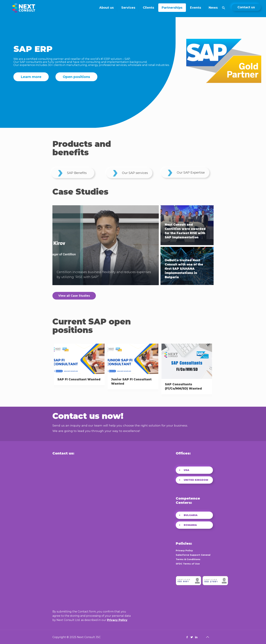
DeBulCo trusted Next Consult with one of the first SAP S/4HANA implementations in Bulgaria (184, 269)
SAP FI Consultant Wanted (79, 379)
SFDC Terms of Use (188, 564)
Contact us (246, 7)
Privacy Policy (117, 620)
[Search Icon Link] (224, 8)
